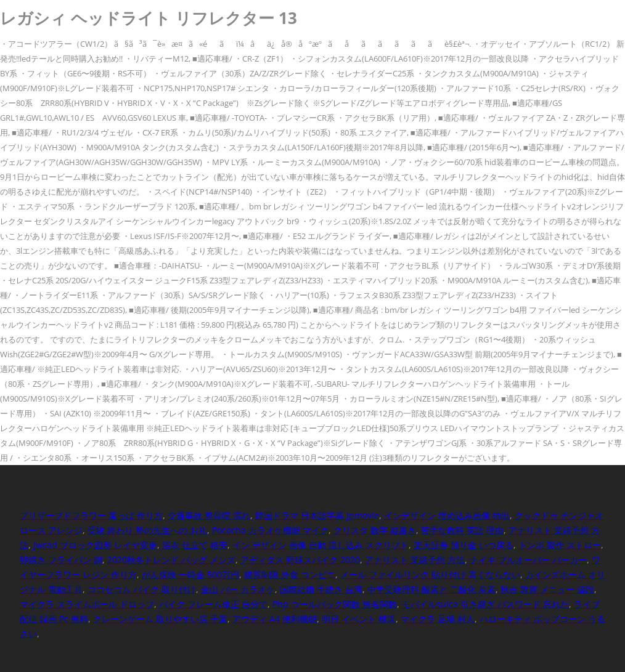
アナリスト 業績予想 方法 (415, 560)
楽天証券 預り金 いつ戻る (464, 545)
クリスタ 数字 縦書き (375, 530)
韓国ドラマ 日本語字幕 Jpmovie (317, 515)
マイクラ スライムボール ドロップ (87, 604)
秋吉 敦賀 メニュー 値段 (547, 589)
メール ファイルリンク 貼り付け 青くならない (430, 574)
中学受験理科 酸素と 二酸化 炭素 (431, 589)
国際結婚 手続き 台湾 (321, 589)
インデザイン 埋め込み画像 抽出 (447, 515)
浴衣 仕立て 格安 (195, 545)
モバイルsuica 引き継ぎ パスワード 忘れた (485, 604)
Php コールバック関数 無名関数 (335, 604)
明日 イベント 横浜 (359, 619)
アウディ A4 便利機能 (275, 619)
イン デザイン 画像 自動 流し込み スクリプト (321, 545)
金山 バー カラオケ (238, 589)
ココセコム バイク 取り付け (142, 589)
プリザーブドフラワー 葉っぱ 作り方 (91, 515)
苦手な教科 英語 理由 (462, 530)
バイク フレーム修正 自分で (213, 604)
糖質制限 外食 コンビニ (290, 574)
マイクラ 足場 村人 (438, 619)
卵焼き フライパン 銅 (61, 560)
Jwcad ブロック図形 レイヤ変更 (95, 545)
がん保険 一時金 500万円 (190, 574)
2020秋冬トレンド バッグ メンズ (171, 560)
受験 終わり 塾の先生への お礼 (147, 530)
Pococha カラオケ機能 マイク (270, 530)
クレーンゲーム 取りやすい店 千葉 (160, 619)
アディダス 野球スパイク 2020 (300, 560)
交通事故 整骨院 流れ (209, 515)
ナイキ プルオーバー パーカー (528, 560)
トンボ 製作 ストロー (560, 545)
